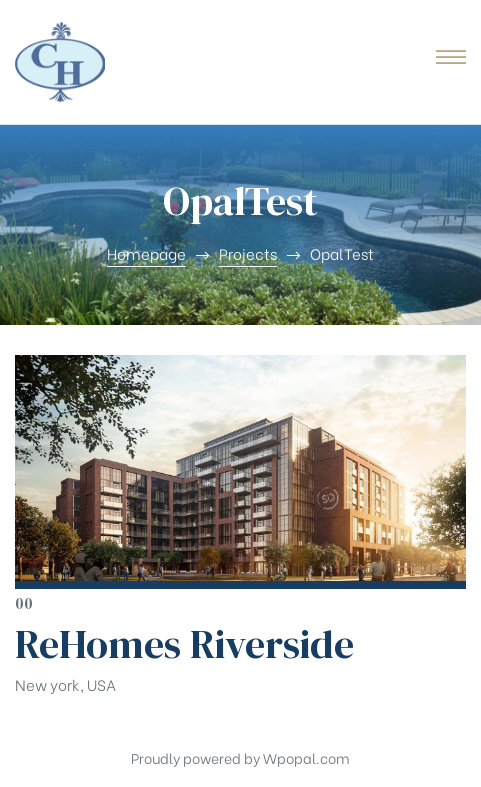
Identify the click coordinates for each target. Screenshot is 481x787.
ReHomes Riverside (184, 644)
